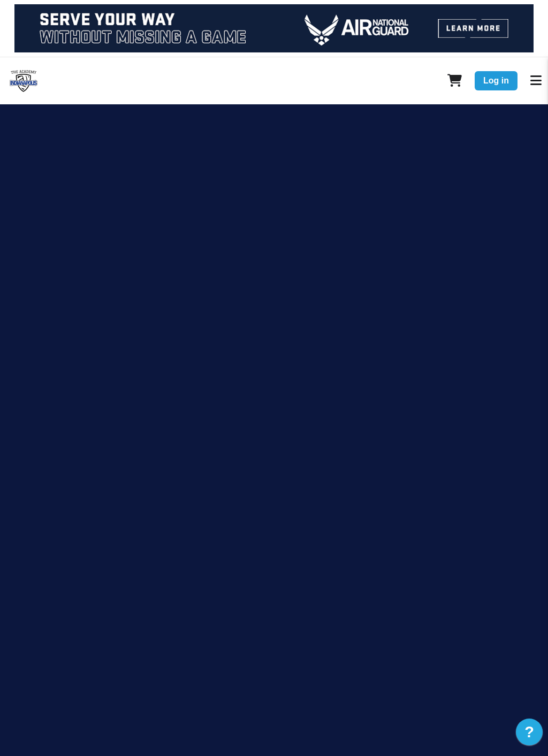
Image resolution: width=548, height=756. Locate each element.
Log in (496, 81)
